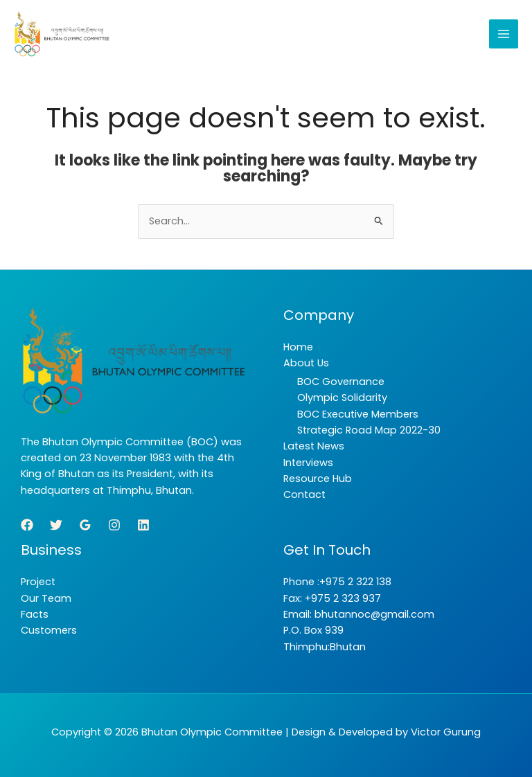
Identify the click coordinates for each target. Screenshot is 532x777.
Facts (35, 614)
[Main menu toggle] (504, 34)
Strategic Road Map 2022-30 (369, 430)
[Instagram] (114, 525)
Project (38, 582)
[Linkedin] (143, 525)
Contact (304, 494)
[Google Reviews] (85, 525)
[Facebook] (27, 525)
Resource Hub (318, 479)
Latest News (314, 446)
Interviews (308, 463)
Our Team (46, 598)
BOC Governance (341, 382)
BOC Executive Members (358, 414)
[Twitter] (56, 525)
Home (298, 347)
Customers (49, 630)
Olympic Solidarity (342, 398)
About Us (306, 363)
